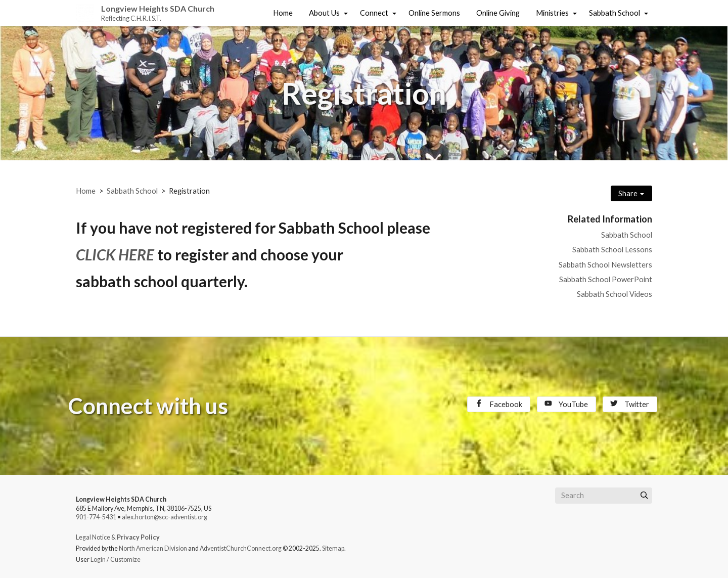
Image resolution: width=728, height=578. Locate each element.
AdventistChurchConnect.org (241, 548)
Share (631, 193)
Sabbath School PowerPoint (606, 279)
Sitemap (333, 548)
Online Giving (498, 13)
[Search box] (604, 496)
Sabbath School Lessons (612, 250)
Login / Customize (116, 560)
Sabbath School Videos (615, 294)
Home (283, 13)
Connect (374, 13)
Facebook (499, 404)
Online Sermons (434, 13)
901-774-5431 (96, 517)
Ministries (552, 13)
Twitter (630, 404)
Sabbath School (615, 13)
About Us (324, 13)
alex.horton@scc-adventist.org (165, 517)
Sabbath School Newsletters (605, 265)
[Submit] (644, 496)
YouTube (566, 404)
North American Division (153, 548)
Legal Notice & (118, 537)
